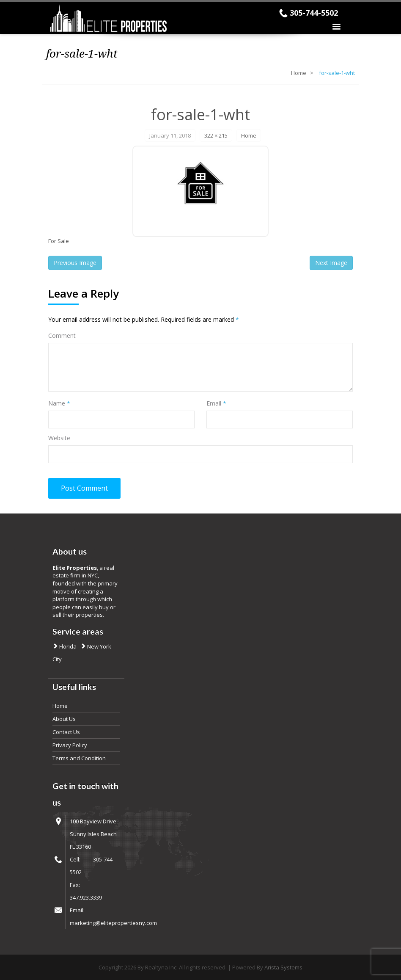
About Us (64, 719)
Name (59, 403)
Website (59, 438)
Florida (67, 646)
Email (216, 403)
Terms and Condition (79, 758)
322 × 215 (216, 135)
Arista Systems (283, 967)
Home (299, 73)
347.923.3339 (86, 897)
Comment (62, 335)
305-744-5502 (314, 13)
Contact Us (66, 732)
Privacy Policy (70, 745)
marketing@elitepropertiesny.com (113, 923)
